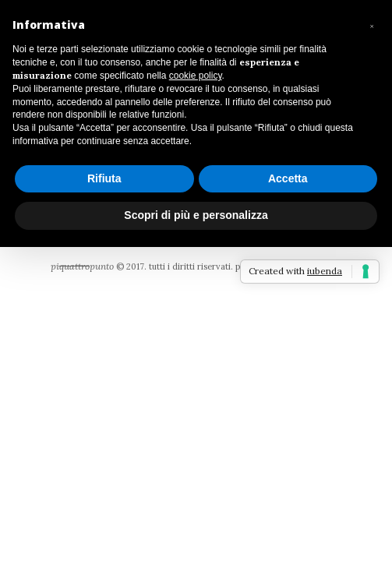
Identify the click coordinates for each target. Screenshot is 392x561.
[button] (372, 25)
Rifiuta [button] (104, 178)
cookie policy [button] (196, 76)
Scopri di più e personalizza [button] (196, 215)
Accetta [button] (288, 178)
